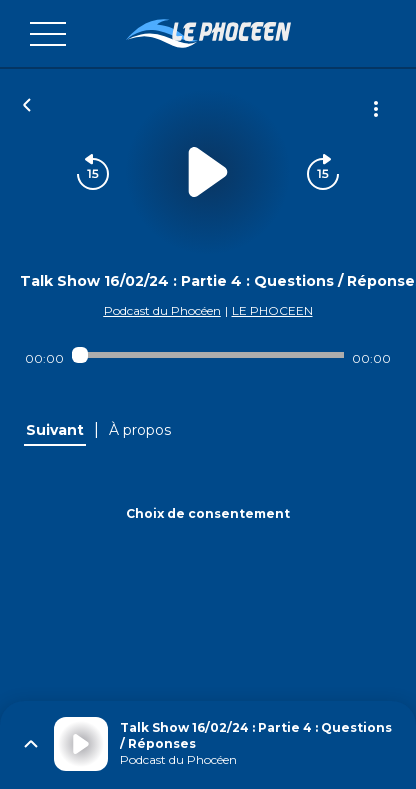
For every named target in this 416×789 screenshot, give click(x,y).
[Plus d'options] (376, 109)
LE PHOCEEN (272, 310)
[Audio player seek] (208, 355)
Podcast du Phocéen (162, 310)
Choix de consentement (208, 513)
